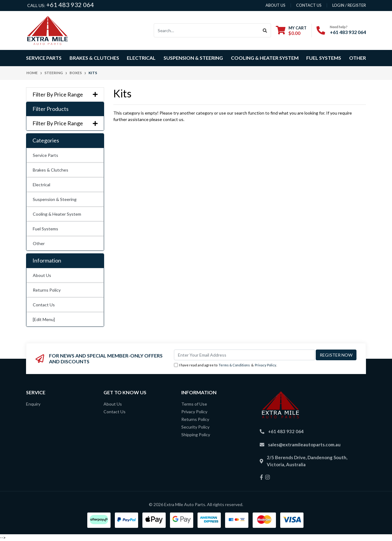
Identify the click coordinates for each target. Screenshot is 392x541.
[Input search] (207, 30)
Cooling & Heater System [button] (265, 58)
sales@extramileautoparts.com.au (304, 445)
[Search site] (265, 30)
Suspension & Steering (55, 199)
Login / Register (349, 5)
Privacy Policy (266, 365)
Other (358, 58)
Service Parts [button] (44, 58)
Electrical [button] (141, 58)
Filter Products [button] (51, 109)
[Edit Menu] (44, 319)
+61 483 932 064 (70, 5)
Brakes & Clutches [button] (94, 58)
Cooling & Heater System (57, 214)
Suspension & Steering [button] (193, 58)
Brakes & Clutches (51, 170)
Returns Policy (47, 290)
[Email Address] (244, 355)
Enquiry (33, 404)
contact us (309, 5)
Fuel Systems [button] (324, 58)
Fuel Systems (45, 229)
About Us (42, 275)
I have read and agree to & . (225, 365)
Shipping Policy (196, 435)
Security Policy (195, 427)
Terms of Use (194, 404)
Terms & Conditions (234, 365)
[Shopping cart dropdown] (291, 30)
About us (275, 5)
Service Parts (45, 155)
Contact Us (44, 305)
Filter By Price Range (65, 95)
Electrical (41, 185)
